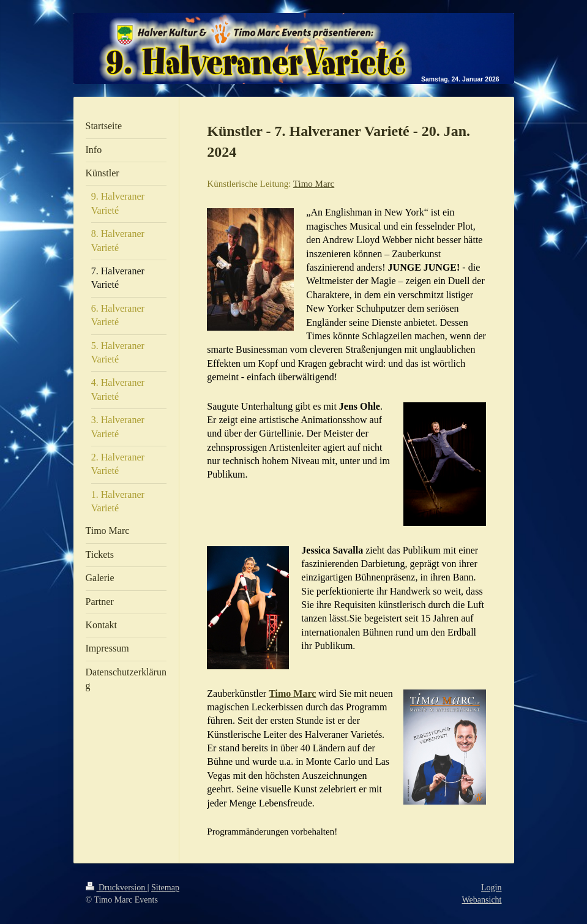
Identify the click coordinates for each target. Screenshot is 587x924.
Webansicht (482, 900)
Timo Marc (314, 184)
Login (491, 888)
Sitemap (165, 888)
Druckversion (117, 888)
